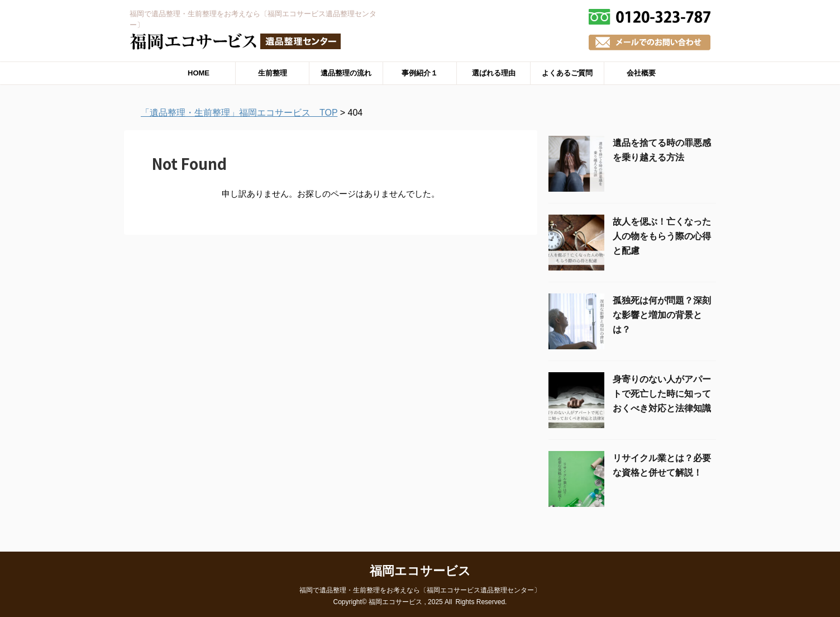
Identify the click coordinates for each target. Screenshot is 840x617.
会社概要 (641, 73)
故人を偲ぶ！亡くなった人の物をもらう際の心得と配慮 (662, 236)
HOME (199, 73)
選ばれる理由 (494, 73)
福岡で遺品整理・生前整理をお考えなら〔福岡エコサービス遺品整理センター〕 (420, 590)
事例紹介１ (420, 73)
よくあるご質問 (567, 73)
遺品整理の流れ (346, 73)
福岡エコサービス (420, 571)
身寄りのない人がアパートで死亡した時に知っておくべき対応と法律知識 (662, 394)
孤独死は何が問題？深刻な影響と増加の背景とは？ (662, 315)
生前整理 (273, 73)
